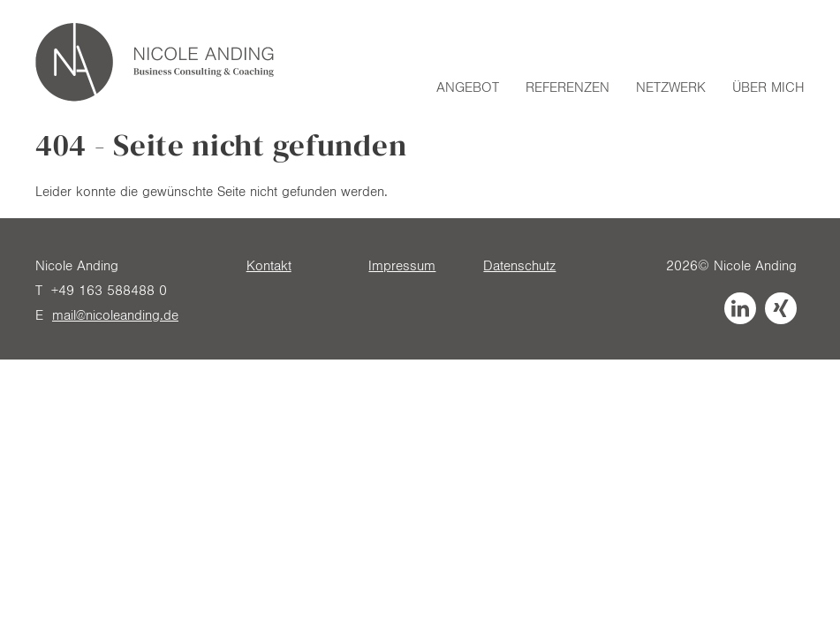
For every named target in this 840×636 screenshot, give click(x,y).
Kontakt (269, 266)
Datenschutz (519, 266)
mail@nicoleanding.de (115, 315)
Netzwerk (671, 87)
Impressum (402, 266)
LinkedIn (740, 308)
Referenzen (568, 87)
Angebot (468, 87)
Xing (781, 308)
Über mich (768, 87)
